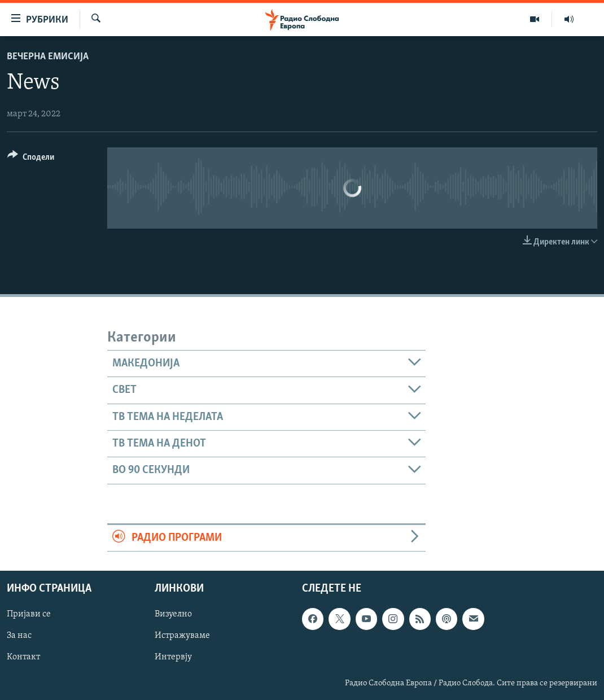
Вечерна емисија (48, 57)
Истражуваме (182, 636)
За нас (19, 636)
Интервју (173, 657)
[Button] (31, 159)
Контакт (23, 657)
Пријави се (29, 614)
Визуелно (173, 614)
